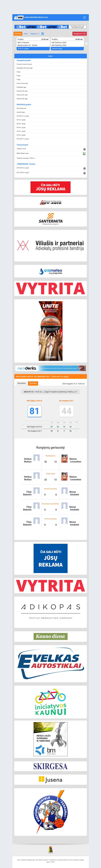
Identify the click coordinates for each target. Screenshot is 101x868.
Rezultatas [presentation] (22, 383)
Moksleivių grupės (24, 105)
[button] (51, 64)
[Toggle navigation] (85, 17)
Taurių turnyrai (22, 145)
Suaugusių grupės (24, 60)
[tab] (22, 383)
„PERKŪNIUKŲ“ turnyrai (26, 164)
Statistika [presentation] (33, 383)
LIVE (80, 34)
